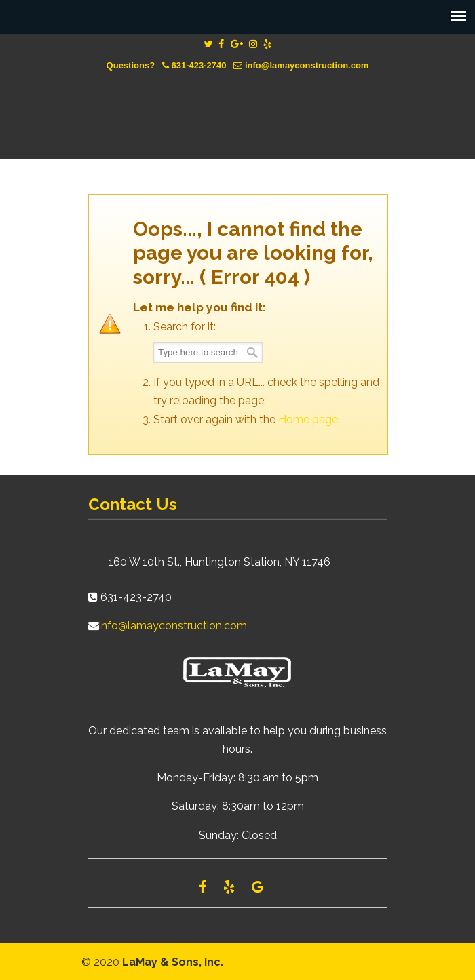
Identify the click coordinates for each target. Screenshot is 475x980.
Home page (308, 419)
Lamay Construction (237, 105)
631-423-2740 (199, 65)
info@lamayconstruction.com (307, 65)
